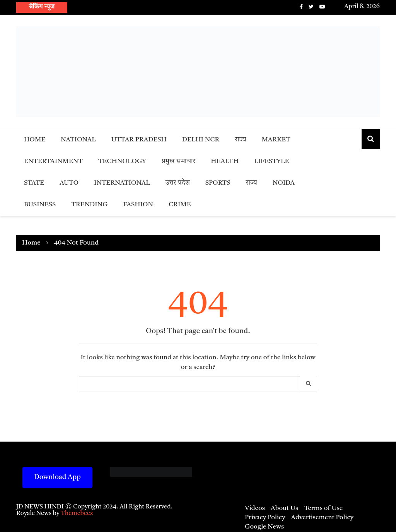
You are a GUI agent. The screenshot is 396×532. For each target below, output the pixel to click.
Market (276, 140)
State (34, 183)
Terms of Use (323, 508)
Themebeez (77, 513)
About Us (284, 508)
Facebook (301, 7)
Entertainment (53, 161)
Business (40, 205)
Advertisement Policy (322, 518)
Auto (69, 183)
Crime (180, 205)
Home (35, 140)
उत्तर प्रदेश (178, 183)
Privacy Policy (265, 518)
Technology (122, 161)
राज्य (240, 140)
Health (225, 161)
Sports (218, 183)
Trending (89, 205)
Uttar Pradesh (139, 140)
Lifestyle (271, 161)
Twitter (311, 7)
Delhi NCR (201, 140)
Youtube (322, 7)
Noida (284, 183)
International (122, 183)
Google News (264, 527)
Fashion (138, 205)
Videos (255, 508)
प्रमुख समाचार (179, 161)
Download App (57, 477)
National (78, 140)
